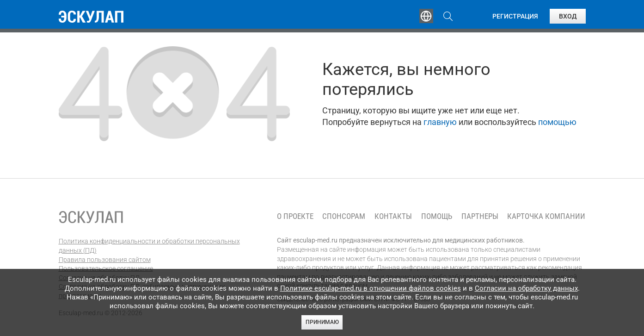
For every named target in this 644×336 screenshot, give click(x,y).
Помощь (437, 216)
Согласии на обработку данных (526, 288)
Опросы (383, 16)
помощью (557, 122)
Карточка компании (546, 216)
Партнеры (480, 216)
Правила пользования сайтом (105, 260)
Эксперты (261, 16)
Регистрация (515, 16)
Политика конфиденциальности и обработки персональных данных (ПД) (149, 246)
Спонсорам (344, 216)
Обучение (204, 16)
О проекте (295, 216)
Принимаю (322, 322)
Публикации (324, 16)
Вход (568, 16)
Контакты (393, 216)
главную (440, 122)
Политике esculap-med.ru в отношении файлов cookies (371, 288)
